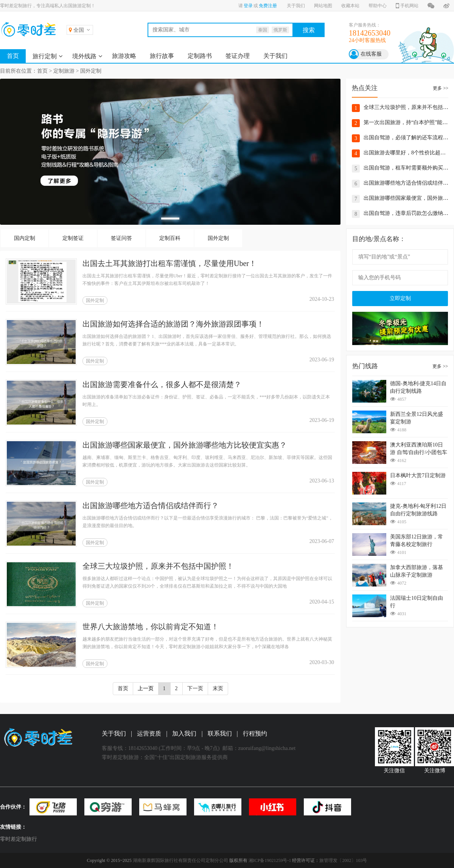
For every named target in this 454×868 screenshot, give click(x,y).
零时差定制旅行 (19, 839)
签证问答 (121, 238)
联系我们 (220, 733)
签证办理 (238, 56)
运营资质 (149, 733)
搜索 (309, 30)
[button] (170, 219)
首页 (13, 56)
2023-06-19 (322, 360)
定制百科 (170, 238)
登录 (248, 6)
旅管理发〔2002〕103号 (343, 860)
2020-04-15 (322, 602)
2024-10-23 (322, 299)
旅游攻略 (124, 56)
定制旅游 (64, 71)
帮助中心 (378, 6)
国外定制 (91, 71)
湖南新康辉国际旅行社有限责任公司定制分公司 (180, 860)
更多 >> (441, 88)
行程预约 (255, 733)
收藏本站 (350, 6)
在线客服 (371, 54)
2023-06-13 (322, 481)
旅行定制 (45, 56)
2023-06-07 (322, 541)
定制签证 (73, 238)
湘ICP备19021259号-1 (270, 860)
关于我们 (296, 6)
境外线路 (84, 56)
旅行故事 (162, 56)
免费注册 (268, 6)
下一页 (195, 688)
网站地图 (323, 6)
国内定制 (25, 238)
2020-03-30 (322, 662)
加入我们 (184, 733)
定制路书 (200, 56)
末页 (218, 688)
